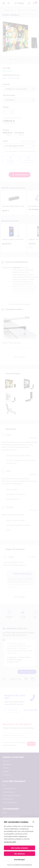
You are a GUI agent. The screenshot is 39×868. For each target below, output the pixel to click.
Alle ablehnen (19, 854)
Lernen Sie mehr (10, 842)
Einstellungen (19, 859)
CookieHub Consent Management (23, 865)
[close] (33, 822)
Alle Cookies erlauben (20, 848)
